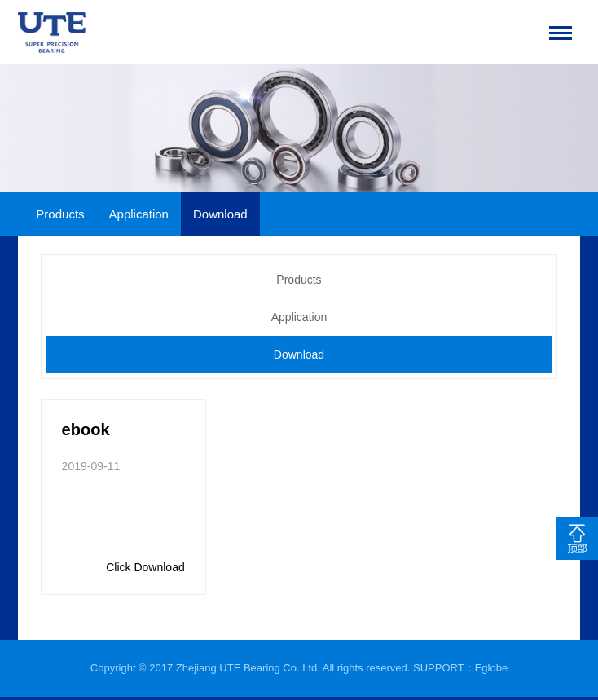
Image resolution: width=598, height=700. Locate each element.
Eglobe (491, 668)
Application (139, 214)
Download (220, 214)
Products (60, 214)
